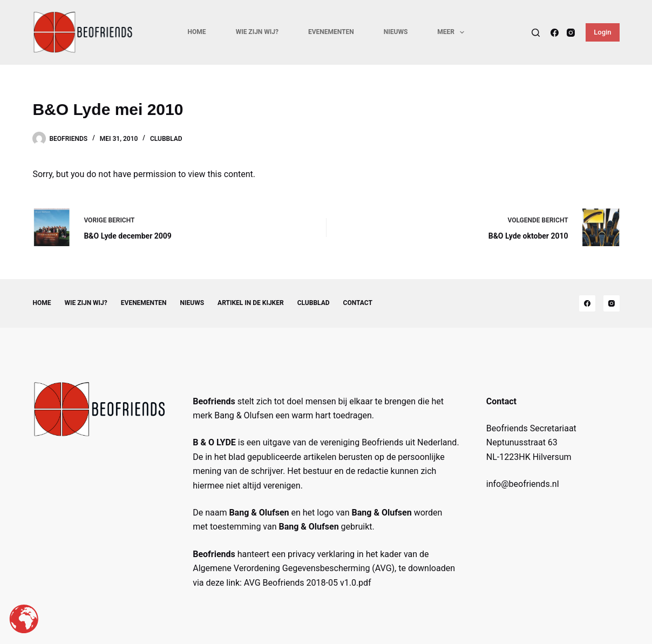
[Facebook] (555, 33)
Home (197, 32)
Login (602, 32)
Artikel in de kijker (251, 303)
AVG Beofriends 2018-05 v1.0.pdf (308, 583)
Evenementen (331, 32)
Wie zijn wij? (257, 32)
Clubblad (166, 139)
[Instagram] (571, 33)
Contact (358, 303)
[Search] (536, 33)
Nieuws (396, 32)
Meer (453, 32)
